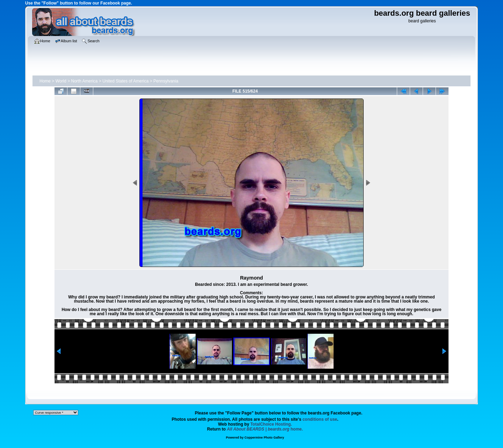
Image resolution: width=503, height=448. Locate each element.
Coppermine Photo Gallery (264, 438)
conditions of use (320, 419)
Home (45, 81)
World (61, 81)
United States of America (125, 81)
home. (265, 429)
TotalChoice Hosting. (271, 424)
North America (85, 81)
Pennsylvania (166, 81)
